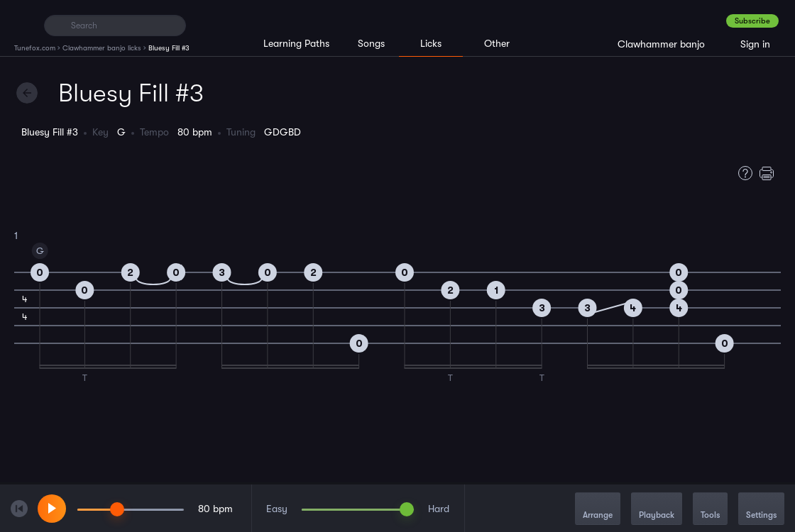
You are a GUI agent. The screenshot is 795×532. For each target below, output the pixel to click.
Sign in (755, 44)
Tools (710, 510)
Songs (371, 43)
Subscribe (752, 21)
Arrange (598, 510)
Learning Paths (296, 43)
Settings (761, 510)
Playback (657, 510)
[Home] (23, 25)
